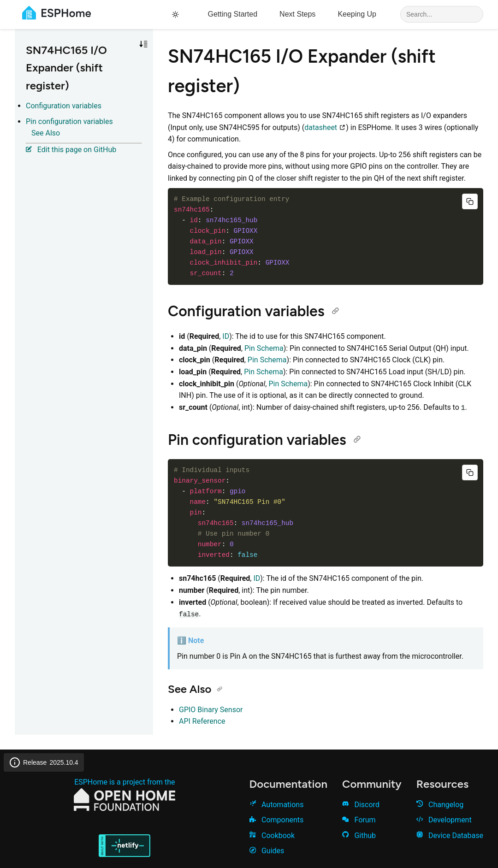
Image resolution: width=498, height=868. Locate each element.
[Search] (442, 14)
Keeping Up (357, 14)
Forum (359, 820)
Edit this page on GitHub (71, 150)
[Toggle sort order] (143, 44)
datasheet (325, 127)
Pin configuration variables (69, 121)
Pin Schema (264, 348)
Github (359, 836)
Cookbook (272, 836)
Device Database (450, 836)
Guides (267, 851)
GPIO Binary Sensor (211, 710)
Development (444, 820)
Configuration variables (64, 106)
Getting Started (232, 14)
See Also (46, 133)
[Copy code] (470, 201)
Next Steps (297, 14)
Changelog (440, 805)
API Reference (202, 721)
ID (226, 336)
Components (277, 820)
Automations (277, 805)
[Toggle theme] (177, 15)
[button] (143, 44)
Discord (361, 805)
